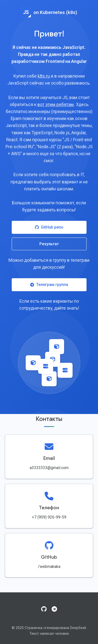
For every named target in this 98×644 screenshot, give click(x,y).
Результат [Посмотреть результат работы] (49, 244)
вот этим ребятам (56, 105)
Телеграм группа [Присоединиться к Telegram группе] (49, 285)
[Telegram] (54, 609)
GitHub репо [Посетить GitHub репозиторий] (49, 227)
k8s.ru (44, 76)
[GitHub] (44, 609)
